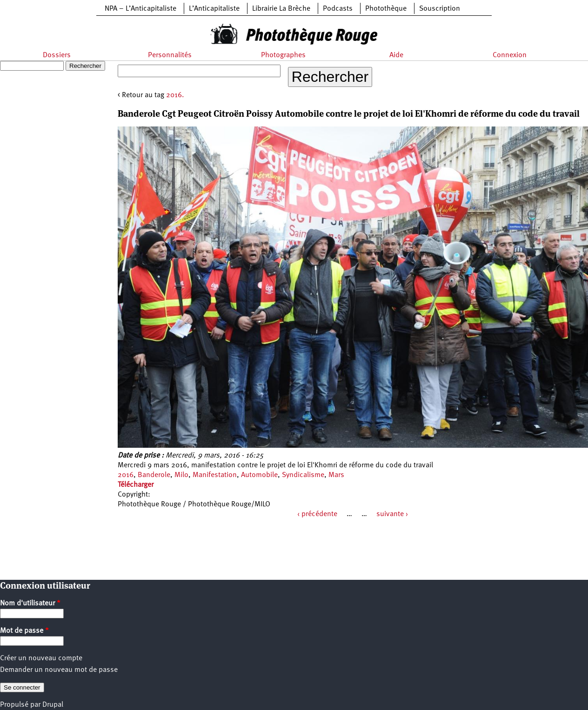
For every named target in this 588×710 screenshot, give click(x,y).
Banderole (154, 475)
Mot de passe (24, 631)
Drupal (53, 705)
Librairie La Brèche (281, 9)
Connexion (510, 55)
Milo (181, 475)
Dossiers (57, 55)
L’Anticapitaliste (214, 9)
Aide (396, 55)
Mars (336, 475)
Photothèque (386, 9)
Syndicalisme (303, 475)
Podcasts (338, 9)
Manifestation (215, 475)
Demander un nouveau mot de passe (59, 670)
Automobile (259, 475)
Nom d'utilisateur (30, 604)
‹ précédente (317, 514)
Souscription (440, 9)
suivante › (392, 514)
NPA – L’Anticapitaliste (140, 9)
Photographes (283, 55)
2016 (126, 475)
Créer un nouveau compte (41, 658)
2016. (175, 95)
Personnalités (170, 55)
